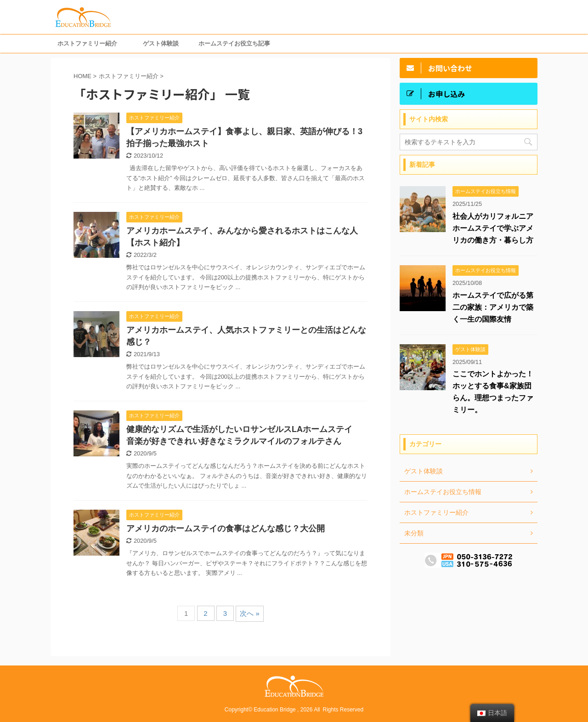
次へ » (250, 613)
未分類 (414, 533)
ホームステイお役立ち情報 (443, 492)
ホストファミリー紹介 (87, 43)
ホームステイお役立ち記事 (234, 43)
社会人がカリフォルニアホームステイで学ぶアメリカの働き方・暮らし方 (493, 228)
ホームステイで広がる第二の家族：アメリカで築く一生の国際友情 (493, 307)
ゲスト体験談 (161, 43)
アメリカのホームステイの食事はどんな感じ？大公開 (226, 529)
